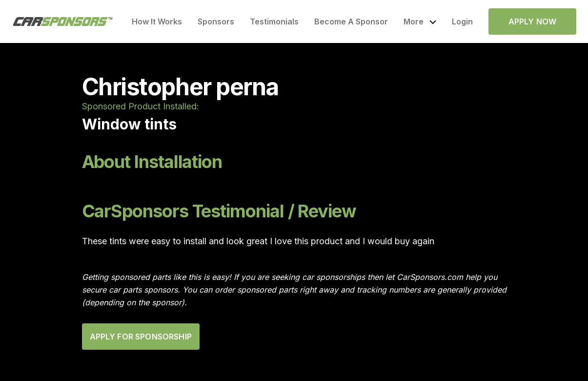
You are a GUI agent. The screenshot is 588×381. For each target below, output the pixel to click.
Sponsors (216, 21)
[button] (420, 21)
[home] (63, 22)
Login (462, 21)
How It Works (157, 21)
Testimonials (274, 21)
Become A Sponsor (351, 21)
